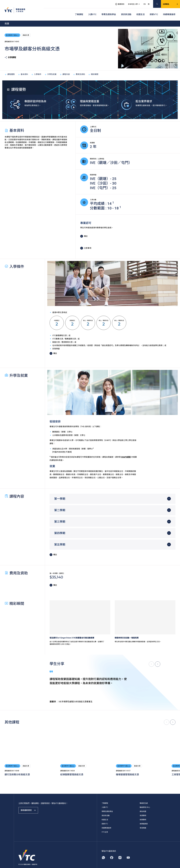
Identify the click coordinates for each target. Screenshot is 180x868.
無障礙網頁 (144, 818)
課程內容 (65, 69)
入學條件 (36, 69)
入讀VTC (92, 10)
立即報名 (168, 3)
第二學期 (60, 505)
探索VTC (154, 10)
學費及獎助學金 (109, 10)
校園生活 (141, 10)
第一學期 (60, 493)
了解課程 (79, 10)
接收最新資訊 (30, 807)
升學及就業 (51, 69)
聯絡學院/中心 (145, 802)
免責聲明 (143, 810)
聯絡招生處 (144, 797)
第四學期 (60, 527)
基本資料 (23, 69)
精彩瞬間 (93, 69)
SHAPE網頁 (126, 451)
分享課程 (10, 52)
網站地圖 (143, 806)
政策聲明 (143, 814)
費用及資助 (79, 69)
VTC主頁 (105, 826)
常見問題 (143, 822)
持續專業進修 (169, 10)
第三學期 (60, 516)
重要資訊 (117, 3)
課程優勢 (10, 69)
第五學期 (60, 539)
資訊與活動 (126, 10)
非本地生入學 (131, 3)
